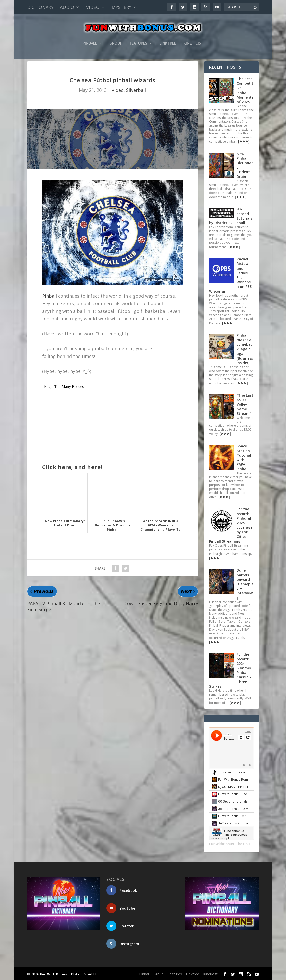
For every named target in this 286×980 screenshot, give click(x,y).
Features (138, 36)
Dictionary (40, 7)
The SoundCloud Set (253, 844)
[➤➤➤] (243, 141)
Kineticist (194, 36)
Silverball (136, 90)
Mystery (121, 7)
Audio (67, 7)
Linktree (168, 36)
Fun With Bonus (54, 974)
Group (116, 36)
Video (93, 7)
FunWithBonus (221, 844)
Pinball (90, 36)
